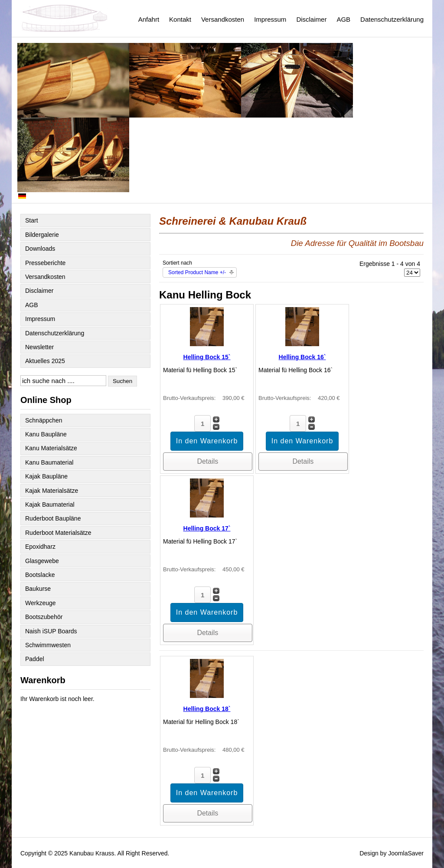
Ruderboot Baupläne (53, 518)
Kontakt (180, 19)
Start (32, 220)
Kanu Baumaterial (49, 462)
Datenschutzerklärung (392, 19)
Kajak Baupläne (46, 476)
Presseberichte (45, 263)
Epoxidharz (40, 547)
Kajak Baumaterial (50, 504)
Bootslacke (40, 575)
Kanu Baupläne (46, 434)
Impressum (270, 19)
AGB (343, 19)
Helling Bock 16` (302, 357)
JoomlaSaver (406, 853)
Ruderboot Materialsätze (58, 533)
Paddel (35, 659)
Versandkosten (223, 19)
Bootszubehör (44, 617)
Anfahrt (149, 19)
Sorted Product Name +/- (197, 272)
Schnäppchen (44, 420)
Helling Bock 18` (207, 709)
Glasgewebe (42, 561)
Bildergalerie (42, 235)
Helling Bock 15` (207, 357)
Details (207, 461)
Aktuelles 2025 (45, 361)
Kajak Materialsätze (52, 491)
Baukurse (38, 589)
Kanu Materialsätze (51, 448)
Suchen (122, 381)
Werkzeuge (41, 603)
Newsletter (39, 347)
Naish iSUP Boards (51, 631)
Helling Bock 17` (207, 528)
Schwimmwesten (48, 645)
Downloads (40, 249)
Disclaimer (311, 19)
